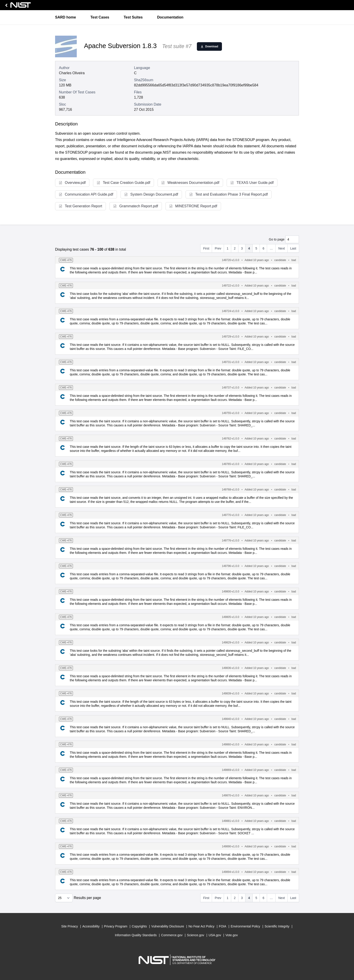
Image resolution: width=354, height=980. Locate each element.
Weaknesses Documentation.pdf (190, 183)
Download (209, 46)
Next (282, 248)
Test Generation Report (80, 206)
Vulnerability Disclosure (168, 926)
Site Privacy (70, 926)
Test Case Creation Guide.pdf (123, 183)
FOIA (222, 926)
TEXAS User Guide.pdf (252, 183)
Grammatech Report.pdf (136, 206)
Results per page (87, 898)
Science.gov (196, 935)
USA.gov (215, 935)
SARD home (65, 17)
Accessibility (91, 926)
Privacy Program (116, 926)
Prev (218, 248)
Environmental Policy (246, 926)
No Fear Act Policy (201, 926)
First (206, 248)
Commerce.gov (172, 935)
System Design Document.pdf (151, 194)
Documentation (170, 17)
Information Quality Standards (136, 935)
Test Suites (133, 17)
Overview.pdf (72, 183)
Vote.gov (232, 935)
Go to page (277, 239)
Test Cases (100, 17)
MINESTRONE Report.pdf (193, 206)
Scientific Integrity (277, 926)
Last (293, 248)
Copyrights (139, 926)
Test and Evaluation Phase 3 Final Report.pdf (229, 194)
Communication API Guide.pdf (86, 194)
